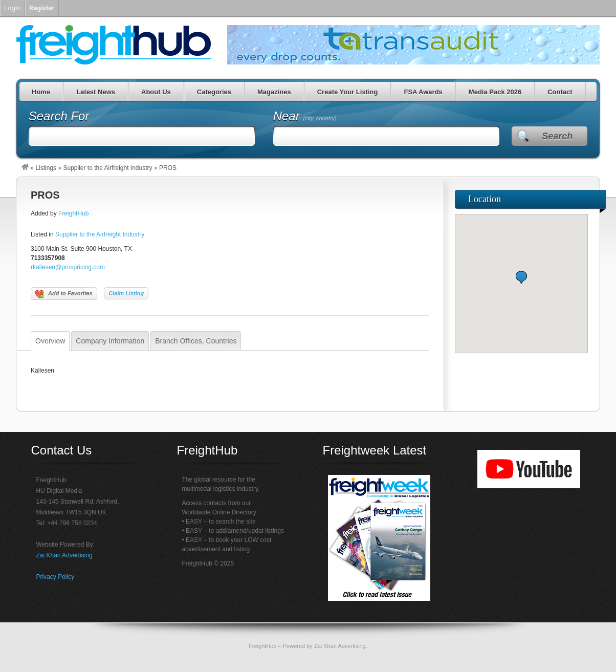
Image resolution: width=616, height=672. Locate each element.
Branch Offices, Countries (196, 341)
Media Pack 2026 (495, 92)
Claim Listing (126, 293)
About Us (156, 92)
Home (41, 92)
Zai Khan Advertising (64, 555)
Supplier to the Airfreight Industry (107, 168)
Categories (214, 92)
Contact (560, 92)
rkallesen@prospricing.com (68, 267)
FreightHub (73, 213)
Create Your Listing (348, 92)
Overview (50, 341)
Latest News (96, 92)
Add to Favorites (64, 294)
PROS (45, 195)
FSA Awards (423, 92)
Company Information (110, 341)
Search (557, 136)
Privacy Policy (56, 577)
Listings (46, 168)
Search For (59, 116)
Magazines (274, 92)
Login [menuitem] (12, 8)
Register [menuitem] (42, 8)
